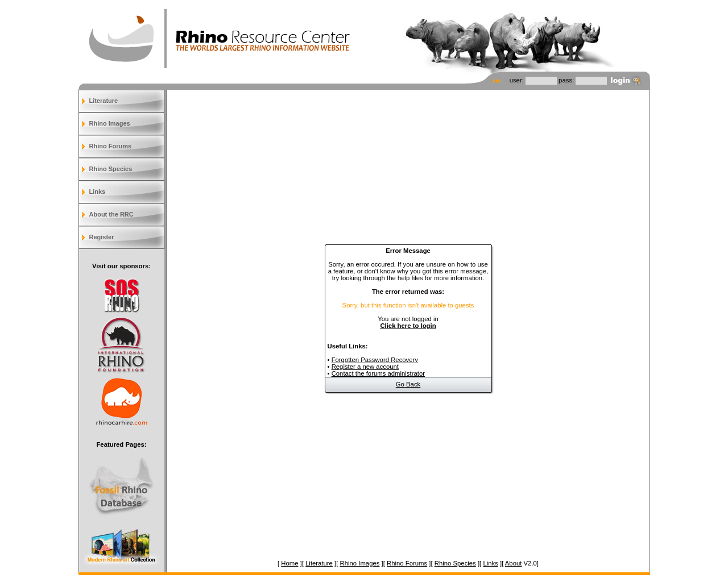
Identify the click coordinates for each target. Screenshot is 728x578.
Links (98, 192)
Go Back (408, 384)
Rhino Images (110, 123)
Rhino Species (111, 169)
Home (289, 563)
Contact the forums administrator (378, 373)
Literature (104, 101)
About (514, 563)
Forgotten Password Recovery (375, 360)
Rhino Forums (111, 146)
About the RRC (111, 214)
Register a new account (365, 367)
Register (102, 237)
